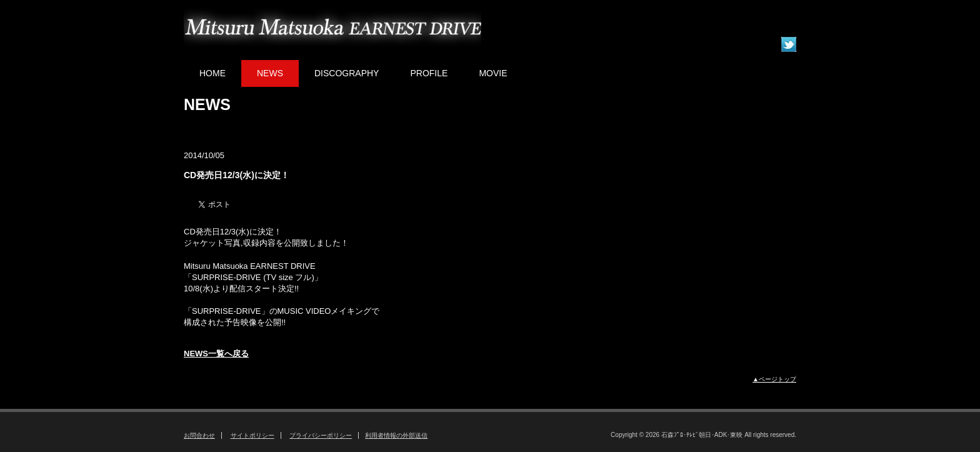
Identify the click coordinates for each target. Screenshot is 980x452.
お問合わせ (199, 435)
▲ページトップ (774, 379)
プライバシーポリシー (321, 435)
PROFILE (429, 73)
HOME (212, 73)
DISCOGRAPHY (347, 73)
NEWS (270, 73)
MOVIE (493, 73)
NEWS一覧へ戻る (216, 354)
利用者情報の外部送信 (396, 435)
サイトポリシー (252, 435)
